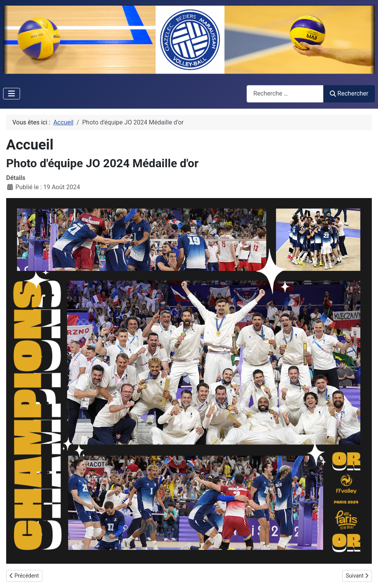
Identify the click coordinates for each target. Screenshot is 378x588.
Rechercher (349, 93)
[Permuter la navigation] (12, 94)
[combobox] (285, 94)
